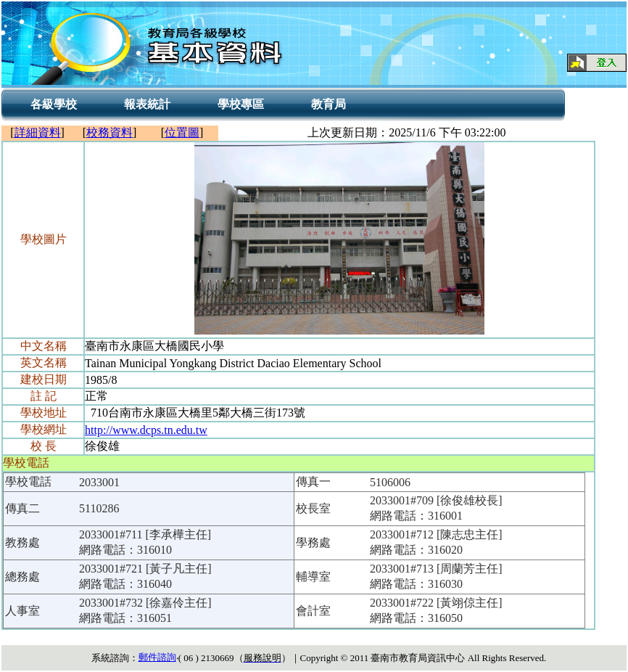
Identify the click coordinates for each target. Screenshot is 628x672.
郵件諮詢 (157, 657)
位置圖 (182, 132)
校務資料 (110, 132)
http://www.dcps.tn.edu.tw (146, 430)
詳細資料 (38, 132)
